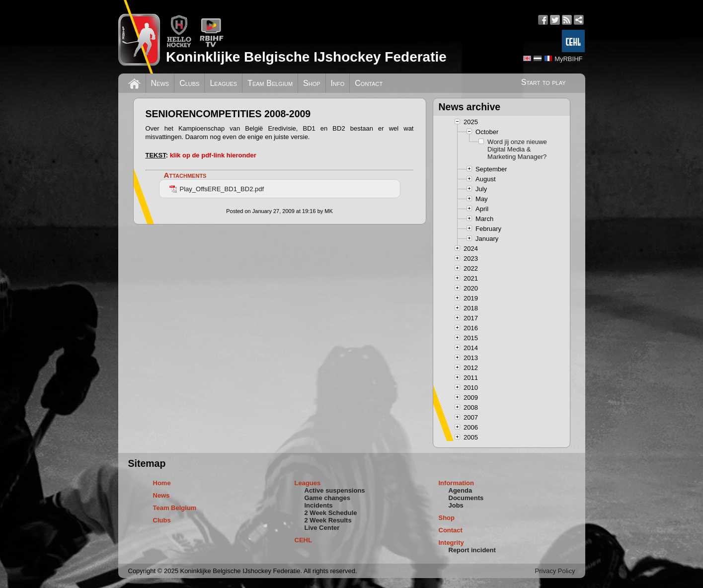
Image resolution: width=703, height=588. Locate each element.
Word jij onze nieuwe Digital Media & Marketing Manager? (517, 149)
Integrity (451, 543)
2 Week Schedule (331, 513)
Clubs (189, 83)
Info (338, 83)
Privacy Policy (555, 571)
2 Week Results (328, 520)
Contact (369, 83)
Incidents (319, 505)
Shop (312, 83)
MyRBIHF (568, 59)
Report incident (472, 550)
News (160, 83)
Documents (466, 498)
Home (162, 483)
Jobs (456, 505)
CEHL (303, 540)
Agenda (461, 490)
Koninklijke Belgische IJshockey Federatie (306, 57)
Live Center (322, 528)
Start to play (544, 82)
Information (457, 483)
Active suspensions (335, 490)
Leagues (223, 83)
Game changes (328, 498)
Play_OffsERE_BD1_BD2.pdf (217, 189)
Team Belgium (270, 83)
